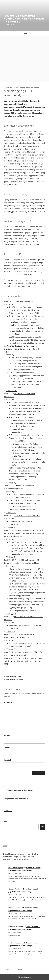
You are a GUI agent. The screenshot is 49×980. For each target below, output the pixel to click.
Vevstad (7, 760)
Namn (7, 735)
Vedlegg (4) (11, 483)
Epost (7, 748)
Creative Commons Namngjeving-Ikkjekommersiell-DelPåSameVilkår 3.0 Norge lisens (21, 857)
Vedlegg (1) (11, 527)
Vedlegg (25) (12, 390)
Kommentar (10, 702)
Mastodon (8, 811)
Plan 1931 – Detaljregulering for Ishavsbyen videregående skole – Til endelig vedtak (22, 349)
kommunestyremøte (15, 679)
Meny (25, 33)
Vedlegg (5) (11, 649)
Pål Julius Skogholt (31, 88)
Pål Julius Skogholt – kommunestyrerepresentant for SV (24, 19)
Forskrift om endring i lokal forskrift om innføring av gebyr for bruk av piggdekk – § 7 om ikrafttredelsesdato (24, 533)
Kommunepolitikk (14, 676)
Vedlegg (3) (11, 512)
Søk (5, 822)
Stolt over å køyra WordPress (13, 969)
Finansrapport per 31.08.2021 (27, 515)
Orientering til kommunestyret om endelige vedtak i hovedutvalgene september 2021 (23, 661)
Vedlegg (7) (11, 614)
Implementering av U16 (24, 301)
